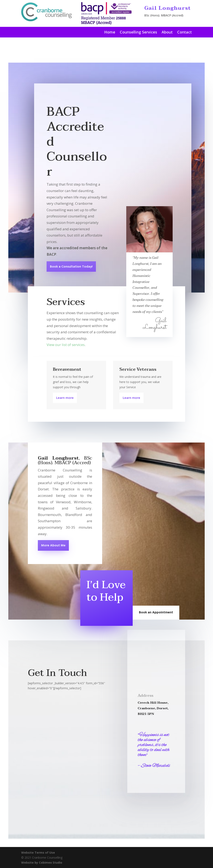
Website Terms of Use (38, 852)
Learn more (65, 398)
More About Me (53, 546)
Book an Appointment (156, 613)
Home (110, 33)
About (167, 33)
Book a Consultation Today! (71, 267)
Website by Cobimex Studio (42, 862)
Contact (185, 33)
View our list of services (66, 345)
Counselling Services (138, 33)
